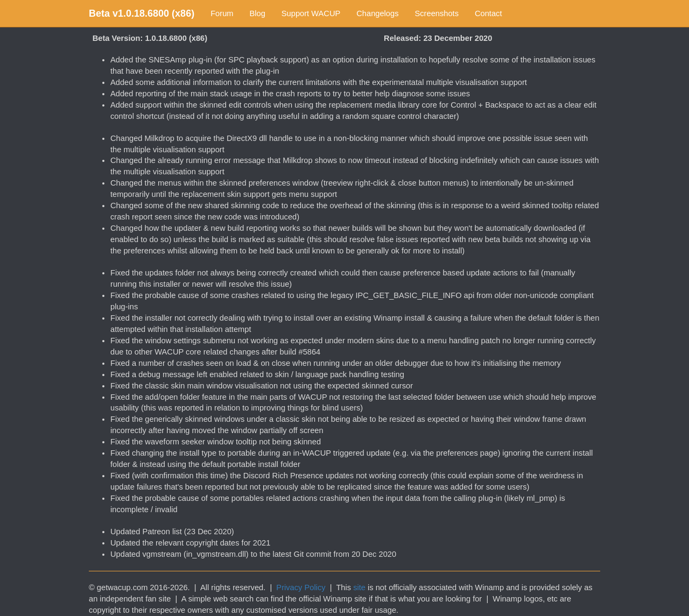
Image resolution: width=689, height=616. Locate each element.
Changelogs (377, 13)
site (359, 587)
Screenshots (437, 13)
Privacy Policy (301, 587)
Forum (222, 13)
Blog (258, 13)
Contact (488, 13)
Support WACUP (311, 13)
